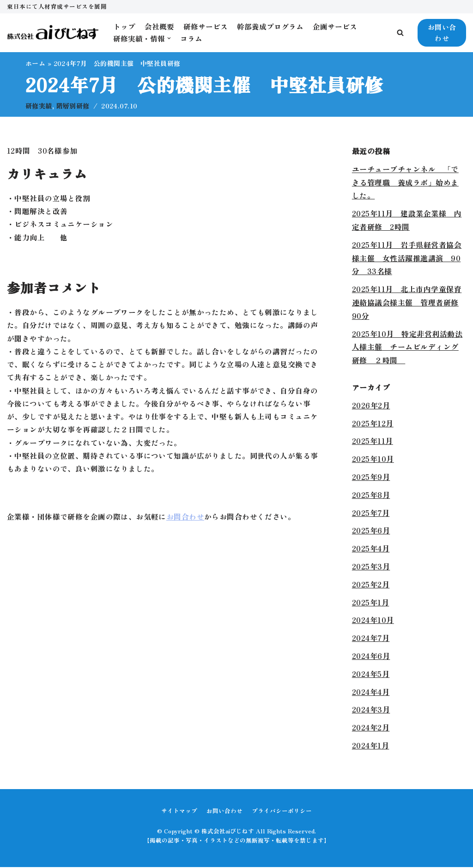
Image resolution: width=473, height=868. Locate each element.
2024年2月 (371, 728)
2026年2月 (371, 406)
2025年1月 (371, 603)
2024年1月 (371, 746)
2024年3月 (371, 710)
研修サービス (206, 26)
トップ (124, 26)
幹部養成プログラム (270, 26)
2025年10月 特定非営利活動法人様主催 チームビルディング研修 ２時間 (407, 347)
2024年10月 (373, 621)
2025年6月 (371, 531)
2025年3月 (371, 567)
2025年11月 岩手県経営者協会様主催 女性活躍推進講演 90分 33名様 (407, 258)
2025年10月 (373, 460)
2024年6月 (371, 656)
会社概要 (159, 26)
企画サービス (335, 26)
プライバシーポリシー (282, 811)
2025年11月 (373, 442)
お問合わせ (186, 522)
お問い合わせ (442, 33)
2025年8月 (371, 495)
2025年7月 (371, 513)
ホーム (36, 63)
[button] (400, 33)
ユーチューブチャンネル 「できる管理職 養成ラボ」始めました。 (405, 183)
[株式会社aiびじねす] (53, 33)
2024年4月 (371, 692)
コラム (191, 38)
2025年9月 (371, 477)
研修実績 (39, 106)
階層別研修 (74, 106)
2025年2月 (371, 585)
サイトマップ (179, 811)
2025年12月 (373, 424)
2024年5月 (371, 674)
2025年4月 (371, 549)
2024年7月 (371, 639)
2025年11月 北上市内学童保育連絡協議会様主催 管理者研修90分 (407, 303)
